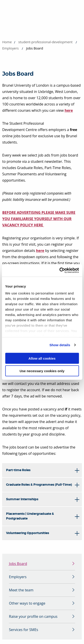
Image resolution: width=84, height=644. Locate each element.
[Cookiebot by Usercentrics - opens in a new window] (60, 270)
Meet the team (21, 590)
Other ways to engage (27, 603)
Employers (10, 48)
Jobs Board (18, 564)
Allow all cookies (42, 358)
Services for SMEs (24, 630)
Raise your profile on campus (33, 616)
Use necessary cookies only (42, 371)
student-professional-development (45, 42)
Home (7, 42)
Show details (60, 345)
